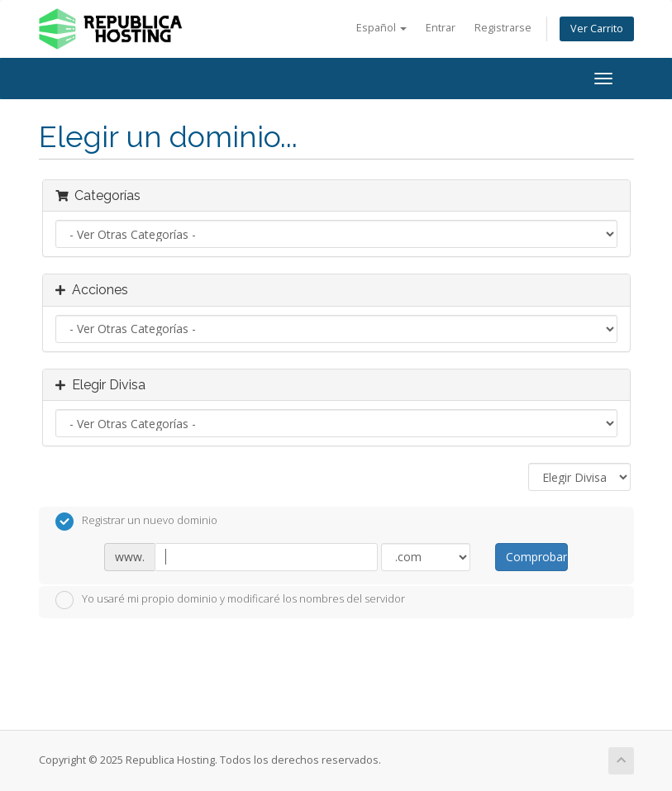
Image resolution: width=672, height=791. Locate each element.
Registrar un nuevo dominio (136, 522)
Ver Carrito (597, 29)
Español (381, 28)
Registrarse (503, 28)
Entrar (441, 28)
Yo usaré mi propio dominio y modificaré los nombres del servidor (230, 600)
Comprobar (536, 557)
